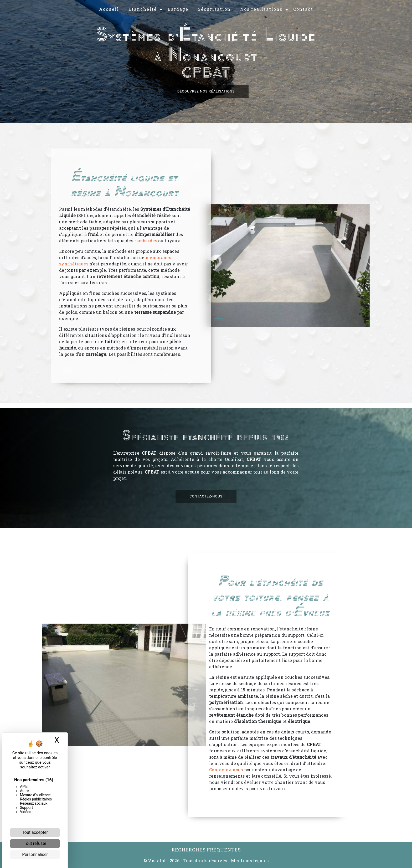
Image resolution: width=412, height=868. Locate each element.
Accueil (109, 9)
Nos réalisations (261, 9)
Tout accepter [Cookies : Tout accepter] (35, 832)
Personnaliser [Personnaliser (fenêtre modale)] (35, 854)
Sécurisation (214, 9)
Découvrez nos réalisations (206, 91)
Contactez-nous (206, 506)
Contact (303, 9)
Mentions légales (249, 861)
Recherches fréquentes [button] (206, 850)
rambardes (146, 241)
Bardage (178, 9)
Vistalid (157, 861)
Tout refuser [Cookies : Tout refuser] (35, 843)
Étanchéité (143, 9)
